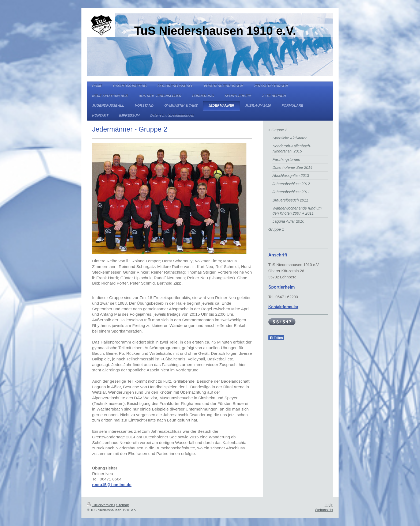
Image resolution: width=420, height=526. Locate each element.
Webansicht (324, 510)
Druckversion (100, 505)
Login (329, 505)
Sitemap (122, 505)
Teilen (276, 338)
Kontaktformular (283, 307)
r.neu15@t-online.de (112, 485)
